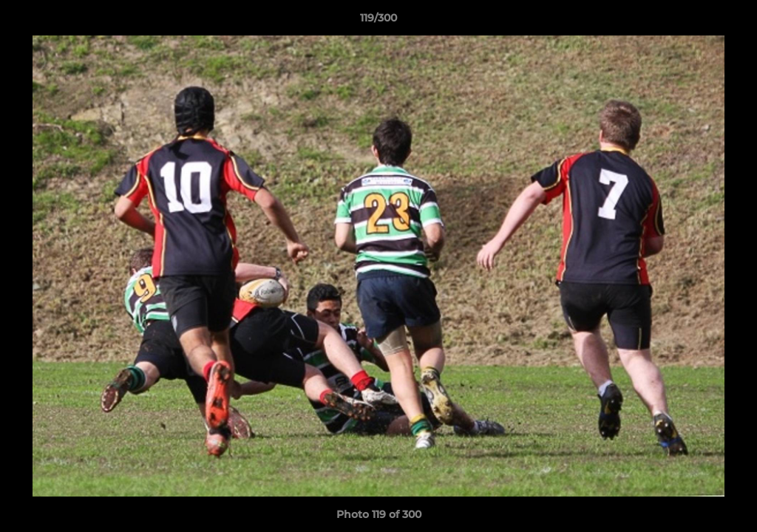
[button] (730, 21)
